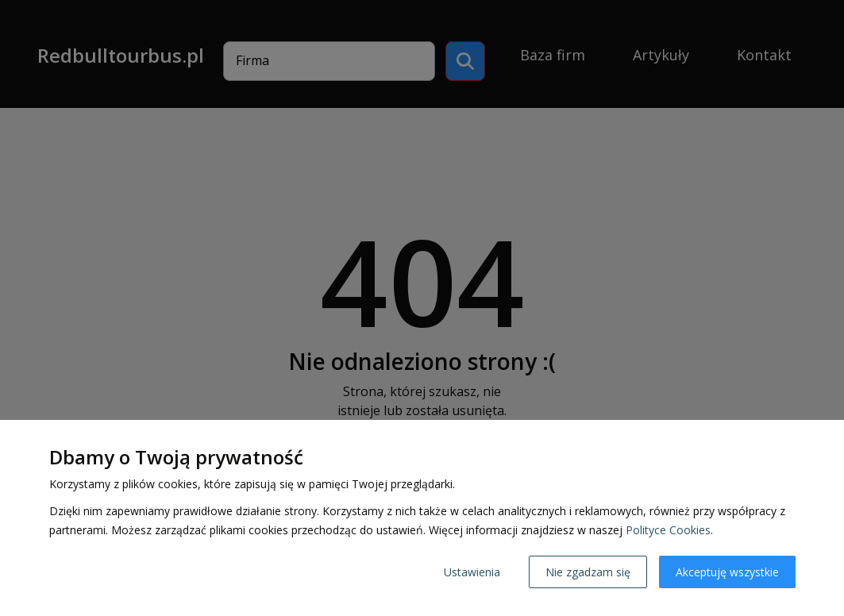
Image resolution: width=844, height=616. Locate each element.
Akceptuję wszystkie (727, 572)
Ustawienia (472, 572)
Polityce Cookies (668, 530)
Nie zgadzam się (588, 572)
